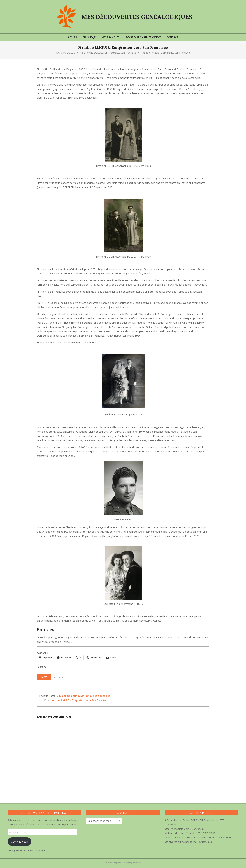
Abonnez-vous (19, 842)
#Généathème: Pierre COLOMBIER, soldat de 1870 (195, 820)
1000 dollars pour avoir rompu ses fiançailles (83, 696)
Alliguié (156, 53)
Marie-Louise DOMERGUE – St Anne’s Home (190, 837)
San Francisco (128, 53)
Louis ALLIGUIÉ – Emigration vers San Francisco (80, 700)
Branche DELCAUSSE (96, 53)
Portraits (114, 53)
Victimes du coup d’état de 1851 (183, 833)
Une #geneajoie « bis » (178, 829)
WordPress (137, 863)
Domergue (167, 53)
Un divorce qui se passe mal (181, 842)
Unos (119, 863)
